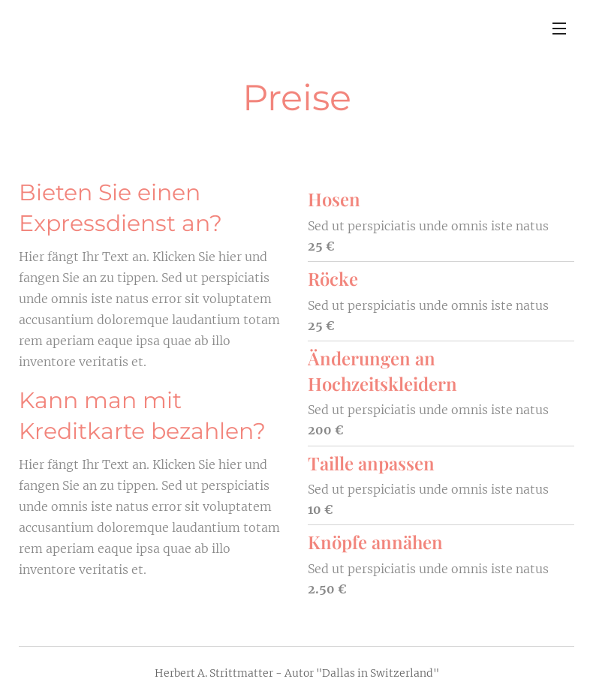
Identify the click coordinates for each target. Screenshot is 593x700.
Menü (559, 29)
